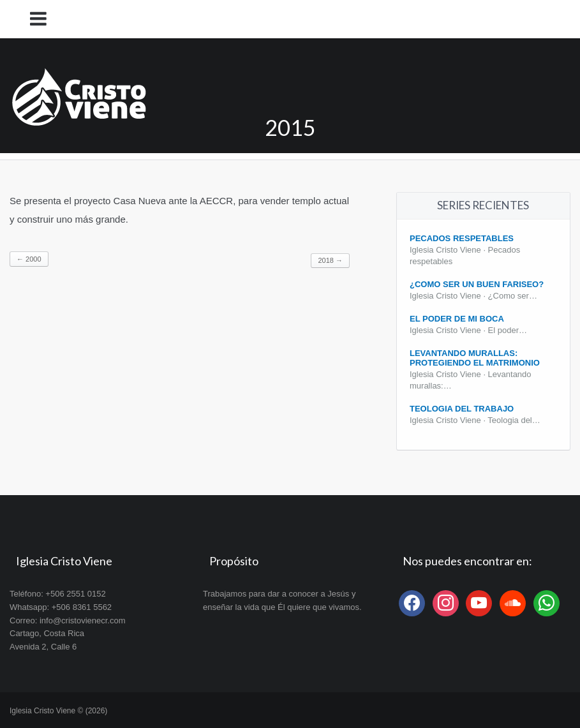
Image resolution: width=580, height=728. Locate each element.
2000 (29, 259)
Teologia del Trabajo (462, 409)
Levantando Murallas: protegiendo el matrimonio (475, 358)
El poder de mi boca (457, 319)
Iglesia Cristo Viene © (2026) (58, 711)
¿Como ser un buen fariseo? (477, 284)
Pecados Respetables (462, 238)
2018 (330, 260)
